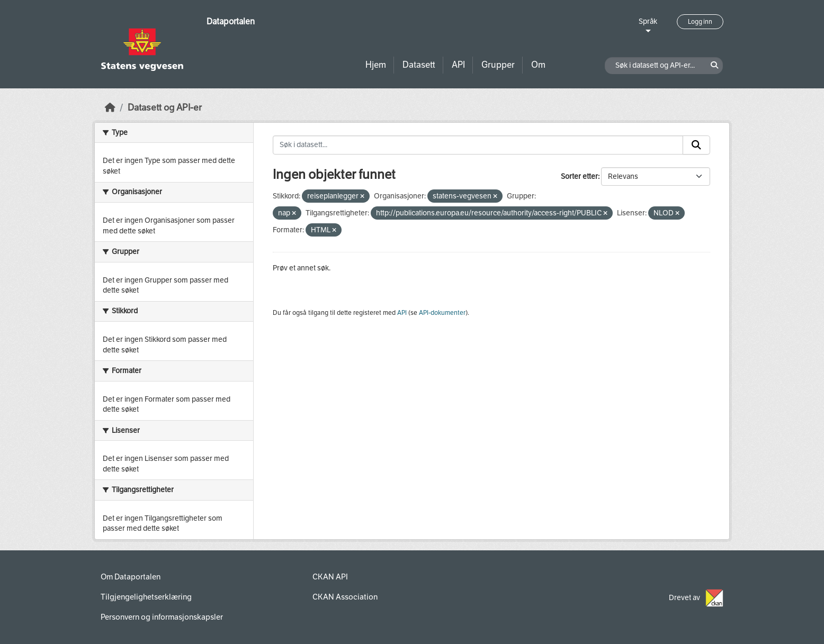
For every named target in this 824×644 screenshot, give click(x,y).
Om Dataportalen (131, 577)
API (458, 65)
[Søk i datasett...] (478, 145)
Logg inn (700, 22)
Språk (648, 21)
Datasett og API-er (165, 108)
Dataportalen (231, 21)
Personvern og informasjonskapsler (162, 617)
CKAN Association (345, 597)
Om (538, 65)
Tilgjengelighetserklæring (146, 597)
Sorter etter (579, 176)
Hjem (376, 65)
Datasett (419, 65)
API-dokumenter (442, 313)
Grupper (498, 65)
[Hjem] (110, 108)
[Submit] (696, 145)
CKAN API (330, 577)
